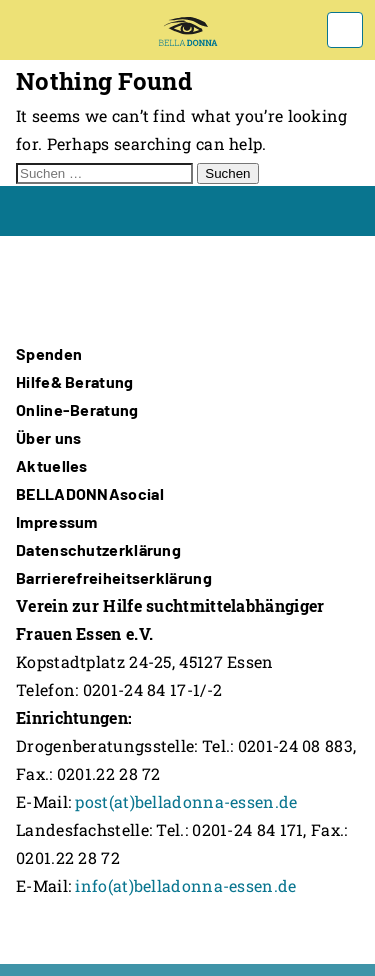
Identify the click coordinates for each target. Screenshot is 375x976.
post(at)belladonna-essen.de (186, 801)
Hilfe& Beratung (75, 381)
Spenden (49, 353)
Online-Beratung (77, 409)
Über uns (48, 437)
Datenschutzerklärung (98, 549)
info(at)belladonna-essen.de (185, 885)
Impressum (57, 521)
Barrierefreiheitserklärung (114, 577)
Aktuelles (52, 465)
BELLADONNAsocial (90, 493)
